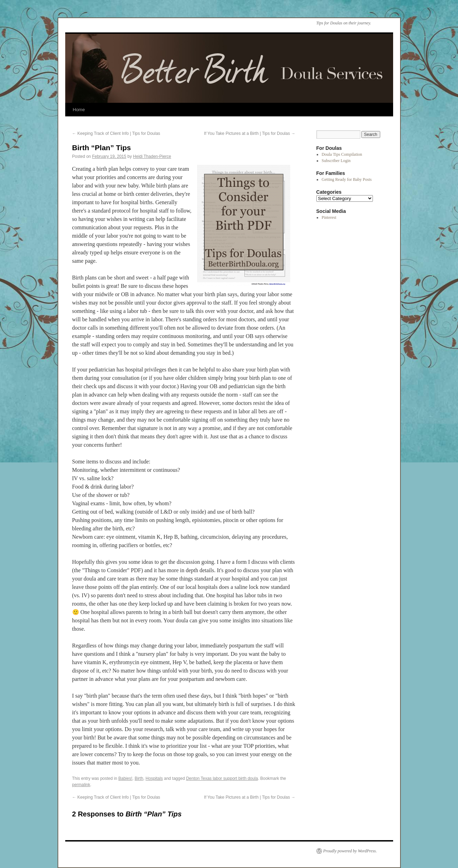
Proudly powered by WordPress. (350, 851)
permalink (81, 785)
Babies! (125, 778)
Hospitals (154, 778)
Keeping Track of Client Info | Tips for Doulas (116, 133)
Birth (139, 778)
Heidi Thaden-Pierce (152, 156)
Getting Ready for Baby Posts (347, 179)
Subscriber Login (336, 161)
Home (79, 110)
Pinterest (329, 217)
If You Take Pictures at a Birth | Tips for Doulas (250, 133)
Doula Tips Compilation (342, 154)
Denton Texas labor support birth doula (222, 778)
